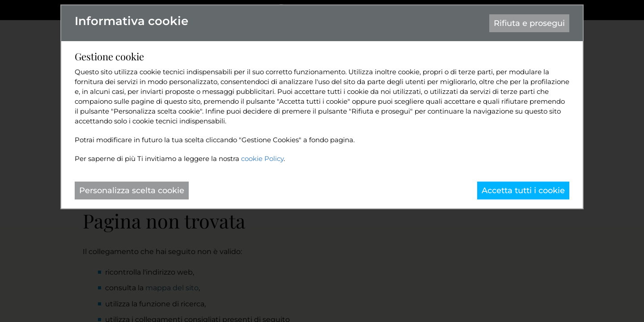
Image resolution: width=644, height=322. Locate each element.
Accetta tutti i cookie (523, 191)
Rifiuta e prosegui (529, 23)
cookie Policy (262, 159)
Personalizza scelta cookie (132, 191)
